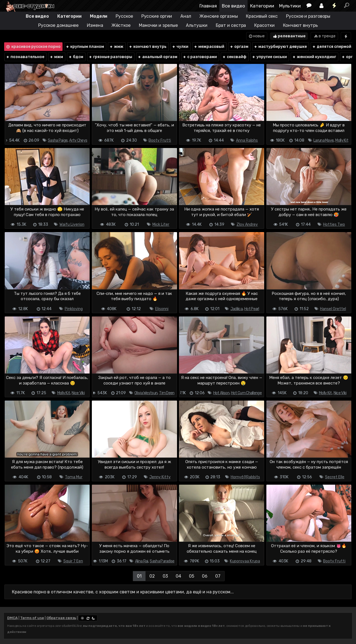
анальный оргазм (157, 57)
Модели (99, 16)
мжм (56, 57)
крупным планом (85, 47)
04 (178, 576)
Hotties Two (334, 224)
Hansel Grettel (333, 309)
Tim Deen (167, 393)
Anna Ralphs (247, 140)
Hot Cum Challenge (246, 393)
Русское (124, 16)
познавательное (25, 57)
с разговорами (200, 57)
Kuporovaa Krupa (245, 561)
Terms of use (32, 618)
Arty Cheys (78, 140)
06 (205, 576)
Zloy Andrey (247, 224)
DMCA (12, 618)
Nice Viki (78, 393)
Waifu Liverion (72, 224)
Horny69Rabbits (245, 477)
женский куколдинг (314, 57)
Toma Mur (74, 477)
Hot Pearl (252, 309)
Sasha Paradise (162, 561)
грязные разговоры (110, 57)
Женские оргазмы (219, 16)
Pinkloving (74, 309)
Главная (208, 6)
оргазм (239, 47)
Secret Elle (335, 477)
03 (165, 576)
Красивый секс (262, 16)
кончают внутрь (148, 47)
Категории (262, 6)
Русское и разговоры (308, 16)
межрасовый (209, 47)
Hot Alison (221, 393)
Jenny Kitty (160, 477)
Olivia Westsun (146, 393)
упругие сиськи (269, 57)
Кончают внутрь (301, 25)
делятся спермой (332, 47)
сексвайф (234, 57)
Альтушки (197, 25)
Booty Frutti (160, 140)
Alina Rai (142, 561)
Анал (186, 16)
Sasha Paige (58, 140)
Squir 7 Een (73, 561)
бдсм (76, 57)
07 (218, 576)
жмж (116, 47)
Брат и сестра (231, 25)
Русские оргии (157, 16)
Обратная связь (61, 618)
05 (192, 576)
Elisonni (162, 309)
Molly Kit (342, 140)
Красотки (264, 25)
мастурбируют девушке (280, 47)
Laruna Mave (323, 140)
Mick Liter (161, 224)
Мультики (290, 6)
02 (152, 576)
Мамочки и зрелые (158, 25)
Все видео (233, 6)
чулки (180, 47)
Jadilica (237, 309)
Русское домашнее (58, 25)
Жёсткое (121, 25)
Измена (95, 25)
